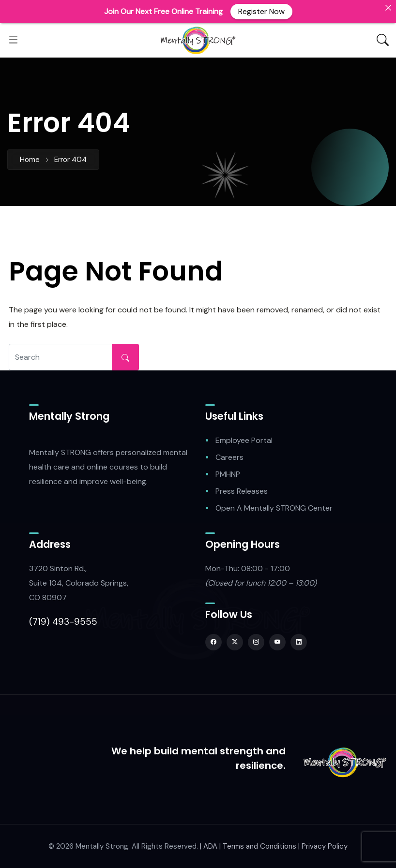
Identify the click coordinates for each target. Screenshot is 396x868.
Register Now (261, 11)
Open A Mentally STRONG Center (274, 508)
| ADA (209, 846)
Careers (229, 457)
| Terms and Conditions (258, 846)
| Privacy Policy (323, 846)
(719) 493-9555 (63, 622)
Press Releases (242, 491)
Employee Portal (244, 440)
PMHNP (228, 474)
